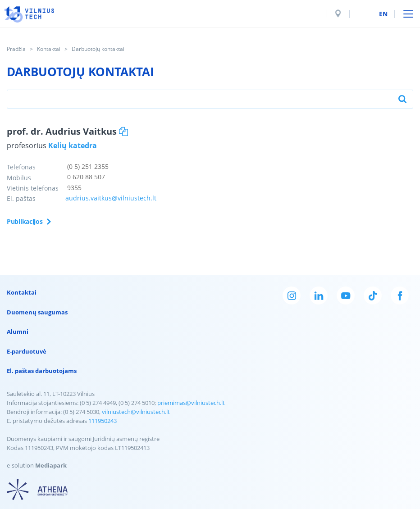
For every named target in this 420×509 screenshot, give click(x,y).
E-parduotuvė (27, 351)
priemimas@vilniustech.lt (191, 403)
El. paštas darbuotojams (42, 371)
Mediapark (51, 465)
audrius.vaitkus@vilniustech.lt (111, 198)
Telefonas (21, 167)
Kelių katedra (73, 145)
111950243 (103, 421)
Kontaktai (49, 49)
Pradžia (16, 49)
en (383, 14)
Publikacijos (25, 221)
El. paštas (21, 198)
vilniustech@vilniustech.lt (136, 412)
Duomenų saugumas (37, 312)
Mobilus (19, 178)
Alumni (18, 332)
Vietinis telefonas (33, 188)
